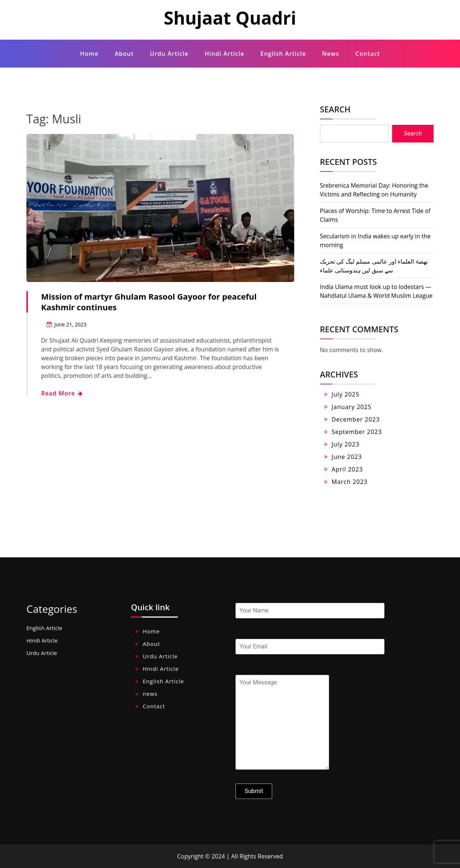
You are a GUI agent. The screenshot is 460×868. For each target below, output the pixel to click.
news (331, 54)
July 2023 (346, 444)
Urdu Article (169, 54)
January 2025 (352, 407)
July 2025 (346, 394)
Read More (62, 393)
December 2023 (356, 419)
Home (89, 54)
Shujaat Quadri (230, 18)
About (124, 54)
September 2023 (357, 432)
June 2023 (347, 457)
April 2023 (347, 469)
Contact (368, 54)
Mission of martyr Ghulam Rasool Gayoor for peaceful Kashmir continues (149, 302)
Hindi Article (224, 54)
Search (335, 109)
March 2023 (350, 482)
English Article (283, 54)
